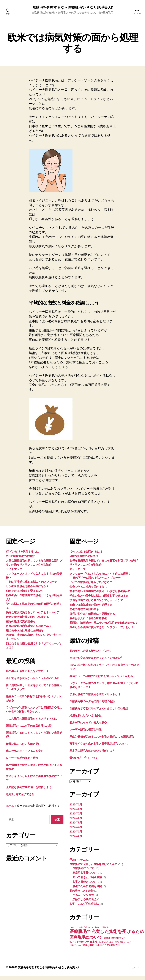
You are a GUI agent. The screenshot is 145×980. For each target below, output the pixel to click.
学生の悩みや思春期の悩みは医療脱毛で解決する (99, 596)
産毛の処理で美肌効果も (21, 621)
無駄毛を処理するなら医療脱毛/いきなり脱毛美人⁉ (72, 8)
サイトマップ (14, 569)
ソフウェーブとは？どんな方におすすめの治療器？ (100, 574)
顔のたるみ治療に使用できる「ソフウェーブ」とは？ (102, 627)
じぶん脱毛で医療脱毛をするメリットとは (31, 719)
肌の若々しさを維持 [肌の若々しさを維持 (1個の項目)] (106, 942)
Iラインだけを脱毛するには (22, 552)
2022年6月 (76, 818)
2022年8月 (76, 809)
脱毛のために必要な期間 (87, 886)
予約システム (77, 860)
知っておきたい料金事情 (87, 877)
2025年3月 (76, 805)
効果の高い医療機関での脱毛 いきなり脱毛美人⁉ (100, 591)
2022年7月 (76, 814)
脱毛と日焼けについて (86, 882)
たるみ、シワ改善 (83, 895)
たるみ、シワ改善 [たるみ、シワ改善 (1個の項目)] (76, 927)
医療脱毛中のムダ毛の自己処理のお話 (29, 726)
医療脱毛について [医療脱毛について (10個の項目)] (86, 937)
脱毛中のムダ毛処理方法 (84, 904)
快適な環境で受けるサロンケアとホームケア (33, 612)
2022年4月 (76, 827)
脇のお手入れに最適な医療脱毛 (25, 630)
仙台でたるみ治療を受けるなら (25, 591)
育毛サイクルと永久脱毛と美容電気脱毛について (99, 744)
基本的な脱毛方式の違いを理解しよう (29, 787)
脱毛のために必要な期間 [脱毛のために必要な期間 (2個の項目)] (82, 945)
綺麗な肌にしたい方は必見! (22, 744)
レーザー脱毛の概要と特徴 (22, 758)
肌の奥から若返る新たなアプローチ (27, 671)
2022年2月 (76, 836)
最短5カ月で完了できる (20, 794)
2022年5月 (76, 823)
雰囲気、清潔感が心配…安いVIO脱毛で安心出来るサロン (104, 623)
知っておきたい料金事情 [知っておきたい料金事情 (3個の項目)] (83, 942)
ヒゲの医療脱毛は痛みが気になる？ (27, 586)
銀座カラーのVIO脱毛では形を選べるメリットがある (101, 676)
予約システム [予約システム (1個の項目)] (89, 927)
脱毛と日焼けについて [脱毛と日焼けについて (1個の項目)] (123, 942)
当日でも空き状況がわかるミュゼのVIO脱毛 (32, 678)
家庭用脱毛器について (86, 873)
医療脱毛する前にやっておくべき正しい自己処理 (99, 708)
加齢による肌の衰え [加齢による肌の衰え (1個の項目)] (102, 927)
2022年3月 (76, 832)
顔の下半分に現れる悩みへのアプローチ (33, 582)
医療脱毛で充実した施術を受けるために (94, 864)
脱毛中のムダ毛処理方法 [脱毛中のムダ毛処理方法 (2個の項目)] (108, 945)
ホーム (10, 806)
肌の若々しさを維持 (82, 891)
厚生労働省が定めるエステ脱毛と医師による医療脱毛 (102, 737)
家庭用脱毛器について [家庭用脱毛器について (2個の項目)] (115, 938)
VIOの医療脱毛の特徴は (20, 556)
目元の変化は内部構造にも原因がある (29, 626)
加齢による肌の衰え (85, 899)
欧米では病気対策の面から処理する (27, 617)
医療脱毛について (83, 868)
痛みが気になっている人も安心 (25, 751)
